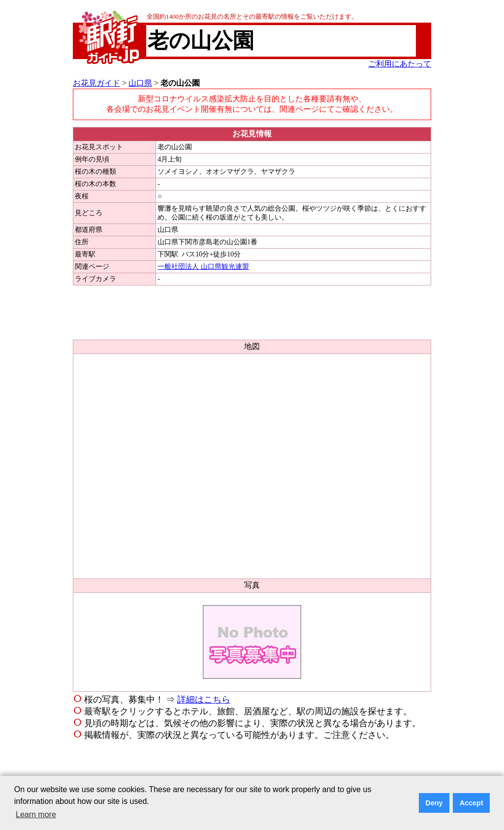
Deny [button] (434, 803)
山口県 (140, 83)
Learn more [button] (36, 814)
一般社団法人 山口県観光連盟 (203, 267)
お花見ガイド (96, 83)
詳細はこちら (204, 700)
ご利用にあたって (400, 64)
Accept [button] (472, 803)
